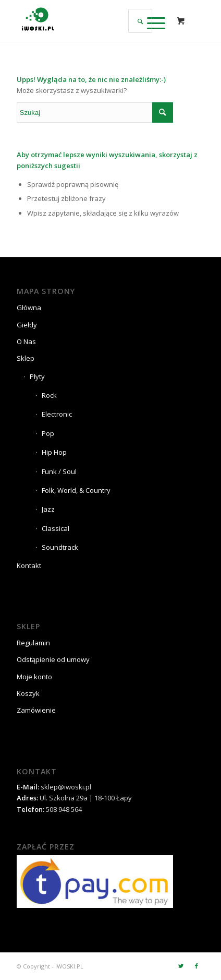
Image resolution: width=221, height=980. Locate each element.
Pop (48, 433)
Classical (56, 528)
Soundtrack (60, 547)
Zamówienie (36, 710)
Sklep (26, 358)
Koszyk (28, 693)
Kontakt (29, 565)
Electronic (57, 414)
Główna (29, 308)
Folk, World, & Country (76, 490)
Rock (49, 395)
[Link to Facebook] (197, 966)
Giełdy (27, 325)
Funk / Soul (59, 471)
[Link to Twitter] (181, 966)
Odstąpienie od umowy (53, 659)
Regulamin (33, 643)
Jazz (48, 509)
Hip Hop (54, 452)
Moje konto (34, 677)
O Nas (26, 341)
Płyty (37, 376)
